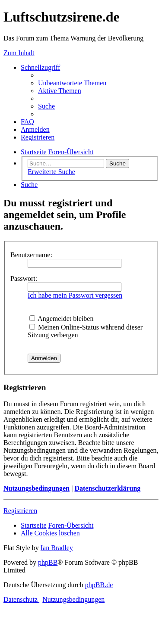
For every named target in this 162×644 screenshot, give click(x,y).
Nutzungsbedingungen (37, 488)
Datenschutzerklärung (107, 488)
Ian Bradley (57, 548)
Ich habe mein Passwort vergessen (75, 295)
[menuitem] (72, 83)
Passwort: (24, 278)
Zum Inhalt (19, 53)
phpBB (48, 562)
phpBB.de (99, 585)
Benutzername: (31, 255)
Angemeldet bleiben (61, 319)
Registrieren (20, 511)
